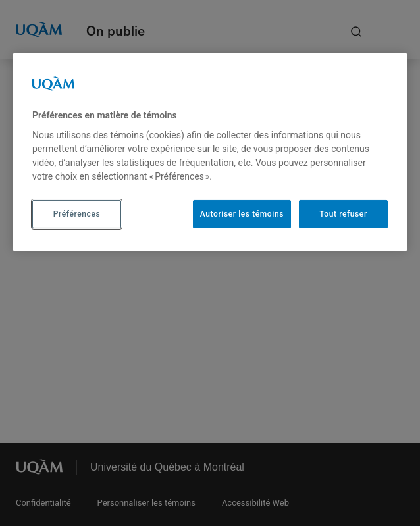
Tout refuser (343, 214)
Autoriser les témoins (242, 214)
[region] (210, 152)
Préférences (77, 214)
